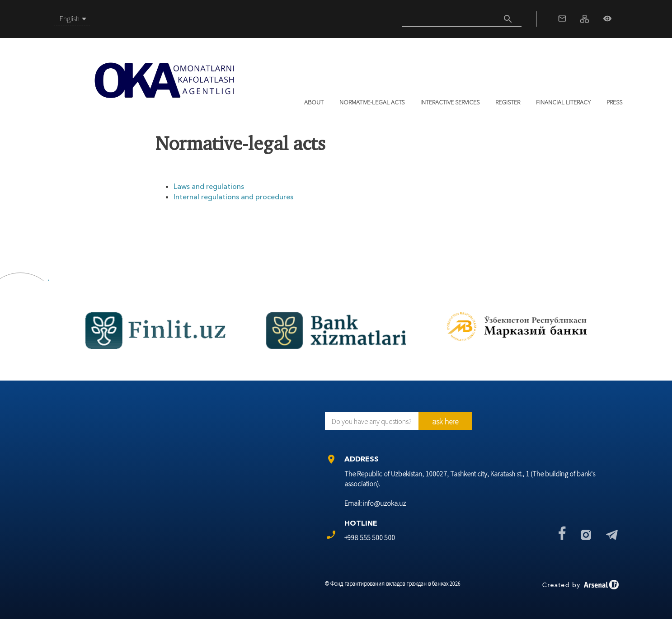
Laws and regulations (209, 186)
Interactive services (450, 102)
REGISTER (508, 102)
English (70, 19)
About (314, 102)
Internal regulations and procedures (233, 197)
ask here (445, 421)
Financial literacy (563, 102)
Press (614, 102)
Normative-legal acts (372, 102)
